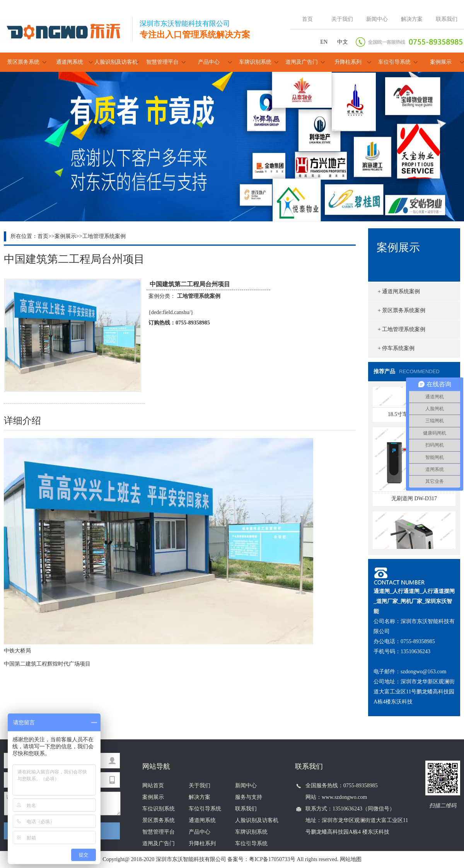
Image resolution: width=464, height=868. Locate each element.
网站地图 (351, 859)
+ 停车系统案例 (396, 348)
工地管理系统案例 (104, 236)
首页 (307, 19)
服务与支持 (249, 797)
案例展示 (441, 62)
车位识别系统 (159, 809)
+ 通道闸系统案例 (399, 291)
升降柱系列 (348, 62)
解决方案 (412, 19)
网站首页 (153, 786)
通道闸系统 (70, 62)
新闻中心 (377, 19)
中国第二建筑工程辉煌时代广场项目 (47, 664)
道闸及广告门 (302, 62)
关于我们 (342, 19)
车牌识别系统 (255, 62)
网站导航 (156, 766)
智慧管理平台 (162, 62)
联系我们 (447, 19)
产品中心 (209, 62)
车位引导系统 (394, 62)
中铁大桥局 (17, 651)
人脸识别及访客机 (116, 62)
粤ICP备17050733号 (272, 859)
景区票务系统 (23, 62)
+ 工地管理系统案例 (402, 329)
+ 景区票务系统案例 (402, 310)
